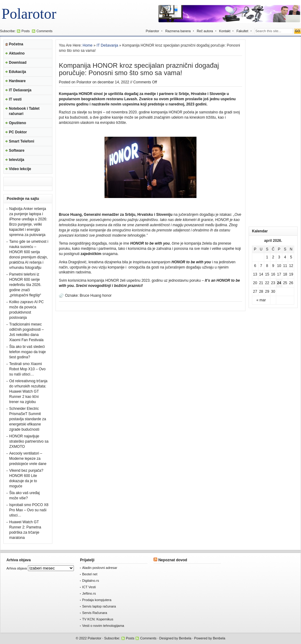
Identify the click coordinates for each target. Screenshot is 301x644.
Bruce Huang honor (96, 295)
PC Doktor (18, 132)
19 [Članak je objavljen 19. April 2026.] (291, 274)
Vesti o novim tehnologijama (103, 626)
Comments (44, 31)
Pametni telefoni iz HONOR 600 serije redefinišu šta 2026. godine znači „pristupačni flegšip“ (25, 285)
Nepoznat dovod (173, 560)
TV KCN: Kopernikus (98, 619)
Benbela (185, 638)
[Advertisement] (273, 131)
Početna (16, 44)
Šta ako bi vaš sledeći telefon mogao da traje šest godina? (27, 352)
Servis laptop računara (99, 606)
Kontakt (225, 31)
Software (17, 151)
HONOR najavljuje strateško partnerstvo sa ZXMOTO (29, 441)
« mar (261, 300)
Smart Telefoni (21, 141)
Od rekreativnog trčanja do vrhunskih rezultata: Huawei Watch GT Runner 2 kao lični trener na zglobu (28, 391)
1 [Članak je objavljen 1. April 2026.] (267, 257)
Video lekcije (20, 169)
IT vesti (15, 99)
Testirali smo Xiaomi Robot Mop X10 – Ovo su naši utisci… (27, 369)
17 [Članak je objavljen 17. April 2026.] (279, 274)
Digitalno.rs (91, 581)
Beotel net (90, 574)
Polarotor (29, 14)
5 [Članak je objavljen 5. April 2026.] (291, 257)
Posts (26, 31)
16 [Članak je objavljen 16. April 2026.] (273, 274)
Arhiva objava (17, 568)
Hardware (17, 81)
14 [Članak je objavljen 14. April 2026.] (261, 274)
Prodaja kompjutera (97, 600)
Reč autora (205, 31)
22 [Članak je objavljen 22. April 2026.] (267, 283)
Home (88, 45)
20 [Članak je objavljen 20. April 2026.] (255, 283)
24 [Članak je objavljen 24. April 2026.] (279, 283)
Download (18, 63)
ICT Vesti (89, 587)
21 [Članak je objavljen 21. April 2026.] (261, 283)
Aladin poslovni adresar (100, 568)
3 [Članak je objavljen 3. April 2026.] (279, 257)
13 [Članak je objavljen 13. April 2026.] (255, 274)
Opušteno (17, 123)
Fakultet (242, 31)
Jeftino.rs (89, 593)
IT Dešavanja (20, 90)
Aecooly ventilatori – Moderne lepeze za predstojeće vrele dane (28, 459)
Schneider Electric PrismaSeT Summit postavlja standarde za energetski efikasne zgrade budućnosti (28, 419)
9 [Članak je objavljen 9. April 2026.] (273, 266)
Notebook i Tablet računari (24, 111)
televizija (17, 160)
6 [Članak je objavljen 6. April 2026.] (255, 266)
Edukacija (17, 72)
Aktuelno (17, 53)
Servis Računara (95, 613)
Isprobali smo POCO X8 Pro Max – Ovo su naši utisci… (29, 510)
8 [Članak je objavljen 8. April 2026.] (267, 266)
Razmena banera (178, 31)
